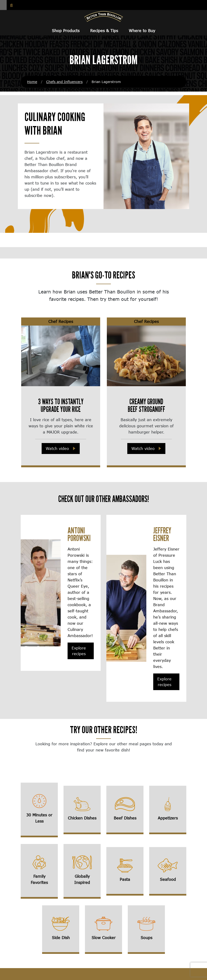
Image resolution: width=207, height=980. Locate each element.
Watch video (57, 448)
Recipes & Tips (104, 31)
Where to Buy (142, 31)
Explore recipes (79, 651)
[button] (3, 5)
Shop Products (66, 31)
